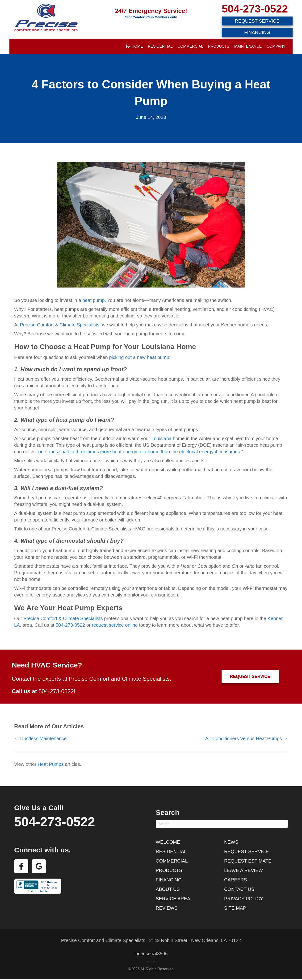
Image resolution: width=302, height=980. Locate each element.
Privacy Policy (244, 899)
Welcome (168, 842)
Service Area (173, 899)
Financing (169, 880)
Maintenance (248, 46)
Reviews (167, 908)
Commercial (190, 46)
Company (276, 46)
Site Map (235, 908)
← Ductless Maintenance (40, 738)
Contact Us (239, 889)
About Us (168, 889)
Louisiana (161, 438)
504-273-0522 (255, 9)
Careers (236, 880)
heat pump (94, 300)
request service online (115, 625)
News (231, 842)
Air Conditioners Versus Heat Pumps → (247, 738)
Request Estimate (248, 861)
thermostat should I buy (88, 541)
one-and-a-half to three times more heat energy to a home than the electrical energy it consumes (139, 452)
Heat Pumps (51, 764)
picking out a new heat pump (139, 357)
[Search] (222, 824)
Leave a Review (243, 870)
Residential (160, 46)
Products (219, 46)
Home (134, 46)
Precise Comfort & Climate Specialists (60, 325)
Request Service (246, 851)
